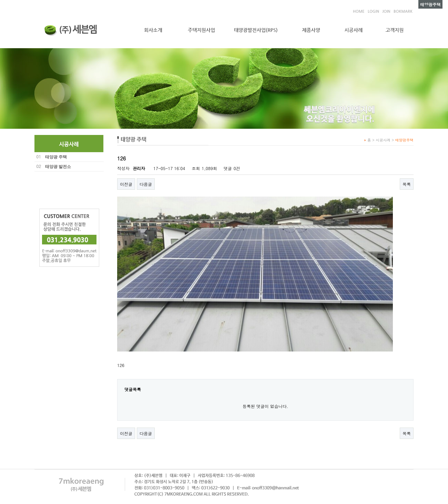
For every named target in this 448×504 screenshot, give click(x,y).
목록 (407, 184)
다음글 (146, 184)
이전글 (126, 184)
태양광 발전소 (58, 167)
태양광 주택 (56, 157)
